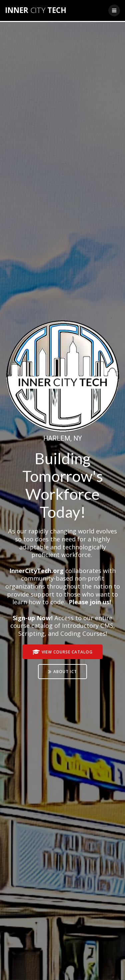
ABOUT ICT (62, 672)
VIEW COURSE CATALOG (62, 652)
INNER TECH (36, 10)
